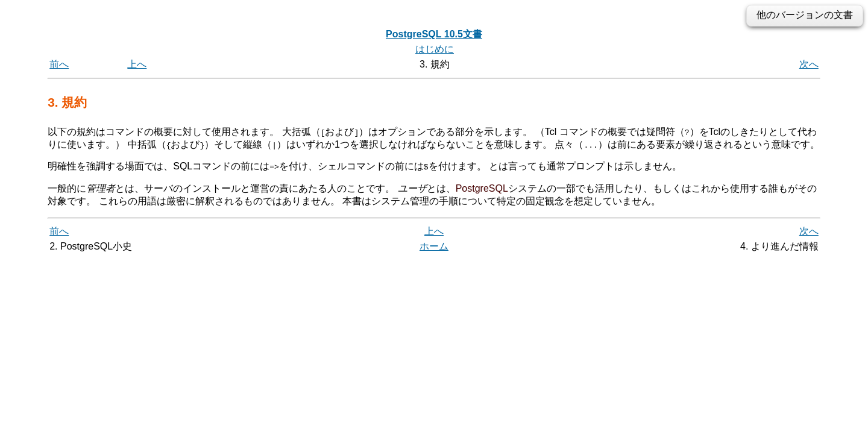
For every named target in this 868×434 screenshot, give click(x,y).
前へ (59, 64)
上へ (137, 64)
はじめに (435, 49)
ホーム (434, 246)
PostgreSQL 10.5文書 (434, 34)
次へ (809, 64)
